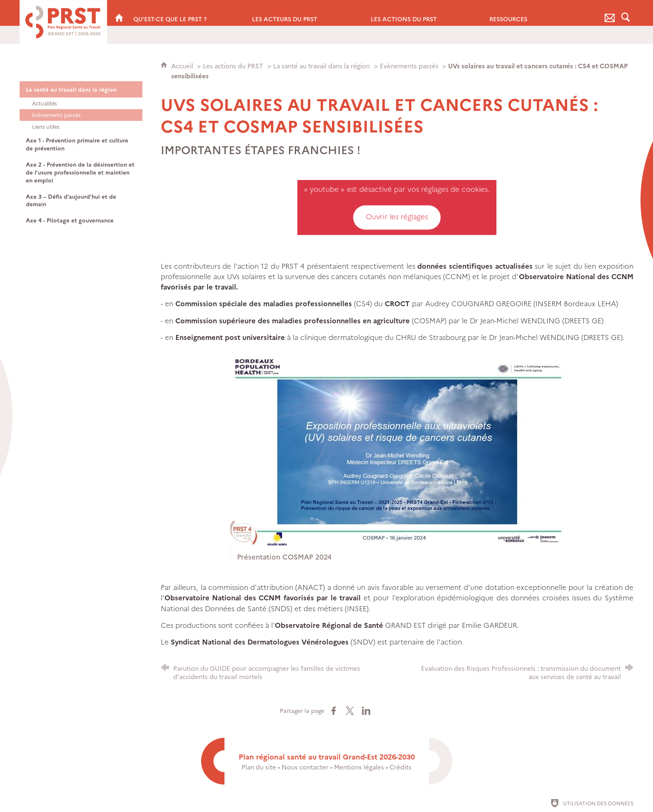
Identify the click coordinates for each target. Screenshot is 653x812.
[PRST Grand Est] (119, 13)
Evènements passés (410, 66)
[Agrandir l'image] (397, 449)
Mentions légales (359, 767)
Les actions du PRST (233, 66)
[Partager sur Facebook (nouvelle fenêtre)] (334, 711)
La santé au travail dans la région (322, 66)
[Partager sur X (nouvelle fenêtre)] (350, 711)
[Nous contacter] (610, 13)
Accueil (183, 66)
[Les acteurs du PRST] (305, 13)
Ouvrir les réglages (397, 217)
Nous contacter (305, 767)
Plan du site (259, 767)
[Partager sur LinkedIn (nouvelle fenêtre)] (366, 711)
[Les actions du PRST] (424, 13)
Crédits (400, 767)
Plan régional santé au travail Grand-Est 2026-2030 (327, 756)
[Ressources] (542, 13)
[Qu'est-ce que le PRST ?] (186, 13)
